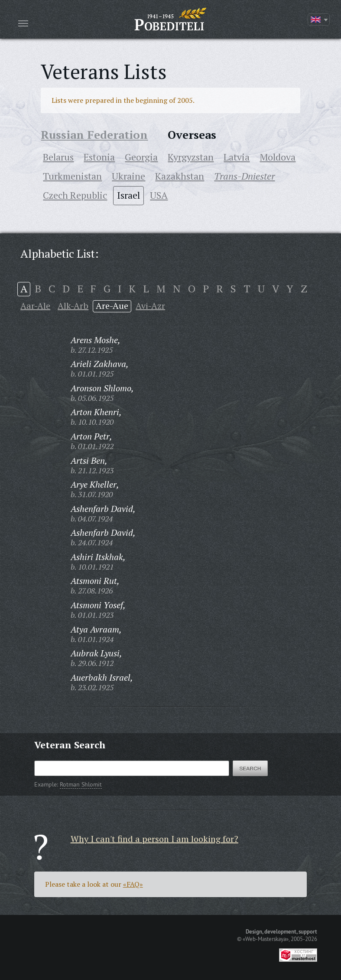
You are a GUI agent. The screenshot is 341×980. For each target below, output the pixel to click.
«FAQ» (133, 884)
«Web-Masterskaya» (266, 939)
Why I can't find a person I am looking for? (154, 839)
